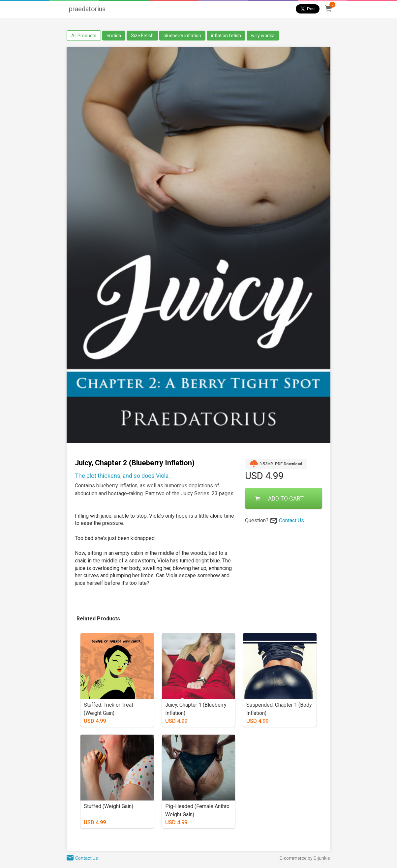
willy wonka (263, 36)
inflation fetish (226, 36)
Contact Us (291, 520)
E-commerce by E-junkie (305, 858)
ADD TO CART (279, 498)
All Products (84, 36)
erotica (114, 36)
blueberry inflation (182, 36)
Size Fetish (142, 36)
